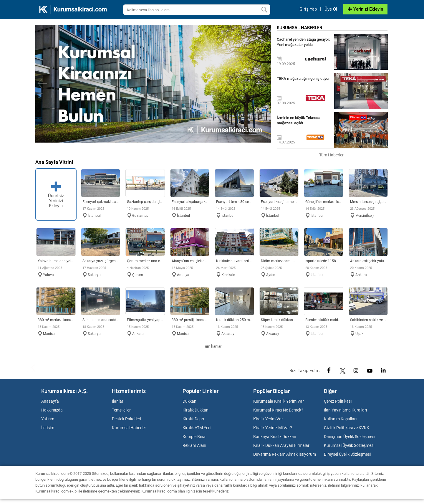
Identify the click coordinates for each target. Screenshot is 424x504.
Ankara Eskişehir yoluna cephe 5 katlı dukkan (368, 261)
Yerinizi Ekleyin (365, 9)
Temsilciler (121, 410)
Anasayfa (50, 401)
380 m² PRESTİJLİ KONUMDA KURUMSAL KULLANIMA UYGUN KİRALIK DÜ (190, 320)
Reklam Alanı (194, 445)
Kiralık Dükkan (196, 410)
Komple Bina (194, 437)
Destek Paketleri (126, 419)
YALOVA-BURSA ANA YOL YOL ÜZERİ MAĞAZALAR (56, 261)
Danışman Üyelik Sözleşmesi (350, 437)
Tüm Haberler (331, 155)
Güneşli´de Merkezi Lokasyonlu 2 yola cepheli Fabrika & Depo (324, 202)
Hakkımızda (52, 410)
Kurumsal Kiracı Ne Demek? (278, 410)
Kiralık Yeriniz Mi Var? (273, 428)
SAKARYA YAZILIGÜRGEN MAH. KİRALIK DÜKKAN (101, 261)
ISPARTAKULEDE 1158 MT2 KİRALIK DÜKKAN (324, 261)
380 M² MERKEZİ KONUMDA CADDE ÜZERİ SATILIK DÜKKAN (56, 320)
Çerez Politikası (338, 401)
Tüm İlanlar (212, 346)
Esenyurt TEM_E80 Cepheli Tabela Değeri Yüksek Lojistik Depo (234, 202)
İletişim (48, 428)
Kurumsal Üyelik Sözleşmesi (349, 445)
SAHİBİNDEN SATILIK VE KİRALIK (368, 320)
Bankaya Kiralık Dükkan (275, 437)
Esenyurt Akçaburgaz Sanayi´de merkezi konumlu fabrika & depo (190, 202)
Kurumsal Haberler (129, 428)
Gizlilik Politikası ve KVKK (347, 428)
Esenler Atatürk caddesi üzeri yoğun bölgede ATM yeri (324, 320)
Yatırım (48, 419)
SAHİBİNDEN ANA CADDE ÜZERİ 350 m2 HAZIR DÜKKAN (101, 320)
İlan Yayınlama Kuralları (345, 410)
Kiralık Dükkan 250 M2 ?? (234, 320)
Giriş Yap (308, 9)
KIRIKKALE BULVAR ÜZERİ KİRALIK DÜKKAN (234, 261)
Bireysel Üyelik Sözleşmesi (347, 454)
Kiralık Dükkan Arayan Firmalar (281, 445)
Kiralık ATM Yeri (197, 428)
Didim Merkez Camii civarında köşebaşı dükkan (279, 261)
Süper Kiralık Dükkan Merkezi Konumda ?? (279, 320)
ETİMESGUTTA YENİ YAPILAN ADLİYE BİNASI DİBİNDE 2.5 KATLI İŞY (145, 320)
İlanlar (118, 401)
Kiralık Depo (193, 419)
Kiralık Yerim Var (268, 419)
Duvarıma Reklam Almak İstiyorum (285, 454)
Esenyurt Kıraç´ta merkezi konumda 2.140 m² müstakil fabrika (279, 202)
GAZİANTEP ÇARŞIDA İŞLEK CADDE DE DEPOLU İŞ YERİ (145, 202)
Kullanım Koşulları (340, 419)
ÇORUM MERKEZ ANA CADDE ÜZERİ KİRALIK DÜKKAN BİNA (145, 261)
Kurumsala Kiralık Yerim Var (279, 401)
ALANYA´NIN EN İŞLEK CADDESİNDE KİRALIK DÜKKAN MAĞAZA (190, 261)
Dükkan (189, 401)
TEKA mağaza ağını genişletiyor (303, 79)
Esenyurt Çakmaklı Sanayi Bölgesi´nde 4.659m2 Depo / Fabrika (101, 202)
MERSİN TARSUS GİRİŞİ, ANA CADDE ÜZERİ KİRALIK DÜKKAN (368, 202)
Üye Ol (331, 9)
